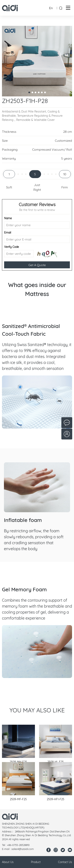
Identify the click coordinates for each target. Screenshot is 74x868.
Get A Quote (37, 265)
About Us (8, 862)
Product (36, 862)
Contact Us (65, 862)
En (51, 8)
